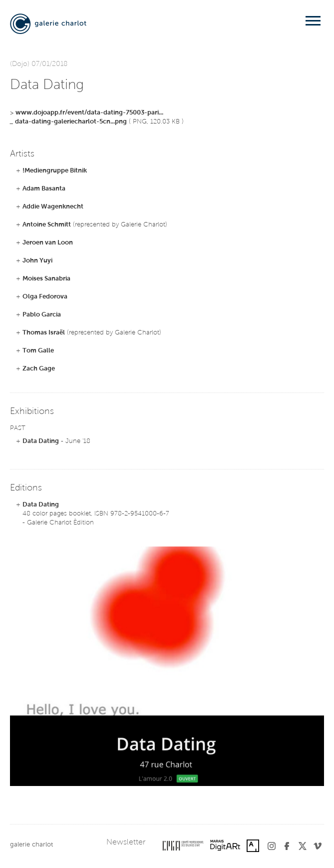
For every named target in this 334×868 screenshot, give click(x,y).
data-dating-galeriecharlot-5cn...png (71, 122)
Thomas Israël (44, 333)
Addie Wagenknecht (53, 207)
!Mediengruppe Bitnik (55, 171)
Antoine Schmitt (47, 225)
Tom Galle (38, 351)
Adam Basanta (44, 189)
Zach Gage (39, 369)
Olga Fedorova (45, 297)
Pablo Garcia (42, 315)
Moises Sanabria (46, 279)
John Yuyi (37, 261)
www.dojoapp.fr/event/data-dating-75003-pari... (89, 113)
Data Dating (41, 441)
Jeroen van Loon (48, 243)
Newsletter (126, 842)
